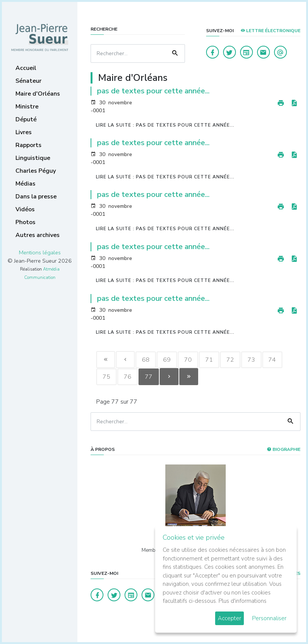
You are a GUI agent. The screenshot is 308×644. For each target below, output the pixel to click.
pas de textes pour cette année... (153, 91)
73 (251, 360)
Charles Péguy (36, 171)
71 (209, 360)
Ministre (27, 107)
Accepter (229, 618)
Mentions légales (40, 252)
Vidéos (25, 209)
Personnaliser (269, 618)
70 (188, 360)
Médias (25, 184)
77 (149, 377)
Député (26, 119)
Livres (24, 132)
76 (128, 377)
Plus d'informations (243, 601)
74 (273, 360)
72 (230, 360)
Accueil (26, 68)
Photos (25, 222)
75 (106, 377)
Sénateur (28, 81)
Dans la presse (36, 197)
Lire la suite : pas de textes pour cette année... (165, 125)
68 (146, 360)
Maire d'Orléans (38, 94)
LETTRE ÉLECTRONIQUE (270, 31)
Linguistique (33, 158)
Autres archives (38, 235)
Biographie (284, 449)
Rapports (28, 145)
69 (167, 360)
